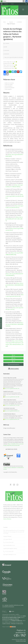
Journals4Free (5, 607)
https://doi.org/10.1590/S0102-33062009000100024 (14, 324)
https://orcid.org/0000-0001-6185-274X (11, 388)
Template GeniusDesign (21, 641)
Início (5, 22)
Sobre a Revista (7, 519)
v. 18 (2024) (19, 22)
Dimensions (12, 607)
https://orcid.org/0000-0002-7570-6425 (11, 405)
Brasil (5, 1)
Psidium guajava (7, 89)
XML (13, 361)
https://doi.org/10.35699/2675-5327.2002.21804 (14, 219)
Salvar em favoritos (13, 365)
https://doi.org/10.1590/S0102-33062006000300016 (14, 285)
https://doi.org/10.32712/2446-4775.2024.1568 (13, 57)
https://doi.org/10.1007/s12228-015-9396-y (15, 196)
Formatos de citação (11, 449)
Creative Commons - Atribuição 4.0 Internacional (13, 624)
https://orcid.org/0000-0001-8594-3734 (11, 411)
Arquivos (11, 22)
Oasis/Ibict (11, 605)
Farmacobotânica (8, 86)
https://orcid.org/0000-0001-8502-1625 (11, 419)
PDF (13, 355)
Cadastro (6, 4)
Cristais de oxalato (8, 85)
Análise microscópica (9, 83)
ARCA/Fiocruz (17, 605)
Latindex (6, 605)
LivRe (22, 605)
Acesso (12, 4)
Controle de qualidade (9, 88)
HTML (13, 358)
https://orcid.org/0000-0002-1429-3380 (11, 397)
